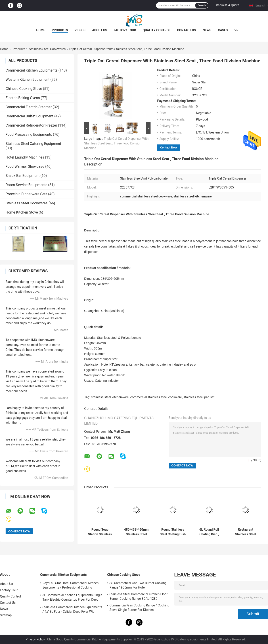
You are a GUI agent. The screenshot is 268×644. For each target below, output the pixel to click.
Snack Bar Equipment (23, 176)
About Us (100, 30)
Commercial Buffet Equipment (29, 116)
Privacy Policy (35, 639)
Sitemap (6, 615)
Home (41, 30)
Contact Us (186, 30)
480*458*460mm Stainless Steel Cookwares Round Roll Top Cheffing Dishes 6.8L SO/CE (136, 532)
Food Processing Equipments (29, 135)
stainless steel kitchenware (110, 397)
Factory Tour (125, 30)
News (207, 30)
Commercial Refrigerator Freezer (31, 125)
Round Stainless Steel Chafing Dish (173, 532)
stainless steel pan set (199, 397)
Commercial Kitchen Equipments (31, 70)
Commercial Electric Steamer (29, 107)
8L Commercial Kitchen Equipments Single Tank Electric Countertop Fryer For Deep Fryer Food (72, 598)
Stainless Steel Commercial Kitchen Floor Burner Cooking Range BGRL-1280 (138, 596)
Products (60, 30)
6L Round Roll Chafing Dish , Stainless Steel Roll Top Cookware (209, 532)
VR (237, 30)
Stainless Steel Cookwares (47, 49)
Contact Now (169, 147)
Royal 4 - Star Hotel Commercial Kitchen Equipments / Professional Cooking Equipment (71, 586)
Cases (223, 30)
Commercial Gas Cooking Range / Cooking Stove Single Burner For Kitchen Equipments (139, 608)
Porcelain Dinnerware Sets (26, 194)
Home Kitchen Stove (22, 212)
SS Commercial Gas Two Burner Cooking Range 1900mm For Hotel (138, 585)
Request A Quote (228, 5)
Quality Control (157, 30)
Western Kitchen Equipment (28, 79)
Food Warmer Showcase (25, 166)
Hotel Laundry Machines (25, 157)
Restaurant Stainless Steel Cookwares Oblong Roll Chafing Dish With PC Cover (245, 532)
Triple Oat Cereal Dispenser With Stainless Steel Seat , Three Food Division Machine (116, 143)
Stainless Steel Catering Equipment (33, 144)
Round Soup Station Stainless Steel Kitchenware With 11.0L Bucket (100, 532)
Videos (80, 30)
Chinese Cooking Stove (24, 89)
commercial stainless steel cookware (156, 397)
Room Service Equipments (26, 185)
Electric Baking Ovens (23, 98)
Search (202, 5)
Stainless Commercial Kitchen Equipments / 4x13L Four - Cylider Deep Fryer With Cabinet (72, 610)
